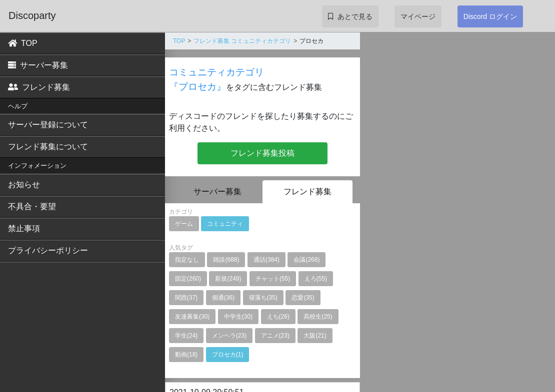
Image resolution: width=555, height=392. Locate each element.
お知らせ (24, 185)
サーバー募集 (38, 65)
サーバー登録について (48, 125)
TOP (23, 43)
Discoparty (32, 15)
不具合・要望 (32, 206)
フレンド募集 (39, 87)
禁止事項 (24, 228)
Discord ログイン (490, 16)
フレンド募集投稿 (262, 153)
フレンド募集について (48, 147)
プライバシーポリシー (48, 250)
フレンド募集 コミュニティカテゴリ (242, 41)
